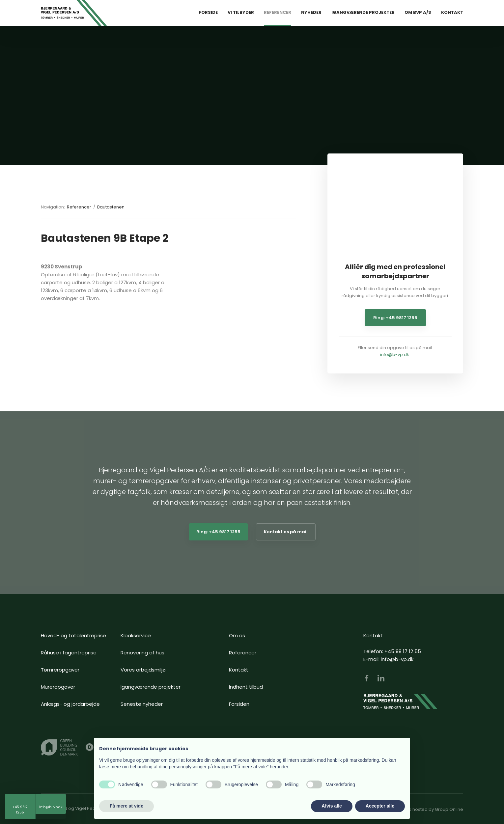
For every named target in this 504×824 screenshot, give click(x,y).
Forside (208, 12)
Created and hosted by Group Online (423, 809)
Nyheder (311, 12)
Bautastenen (111, 207)
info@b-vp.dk (395, 355)
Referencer (278, 12)
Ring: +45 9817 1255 (395, 318)
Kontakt (452, 12)
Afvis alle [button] (332, 806)
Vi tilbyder (241, 12)
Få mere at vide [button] (126, 806)
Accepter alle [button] (380, 806)
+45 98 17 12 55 (403, 651)
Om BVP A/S (418, 12)
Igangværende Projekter (363, 12)
